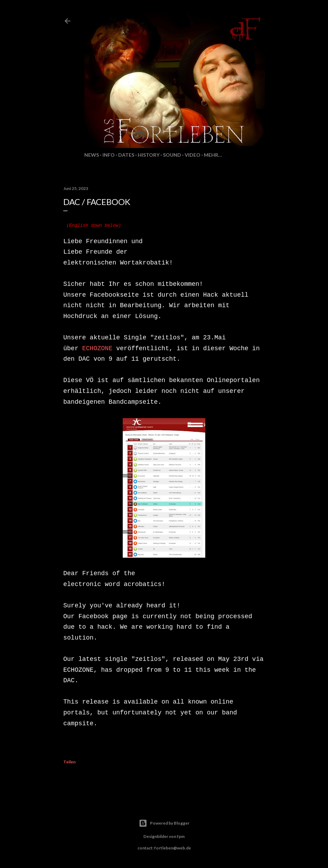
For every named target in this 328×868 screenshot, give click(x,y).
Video (192, 155)
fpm (181, 836)
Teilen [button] (69, 762)
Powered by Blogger (164, 823)
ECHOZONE (97, 348)
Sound (172, 155)
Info (109, 155)
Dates (126, 155)
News (92, 155)
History (149, 155)
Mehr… (213, 155)
